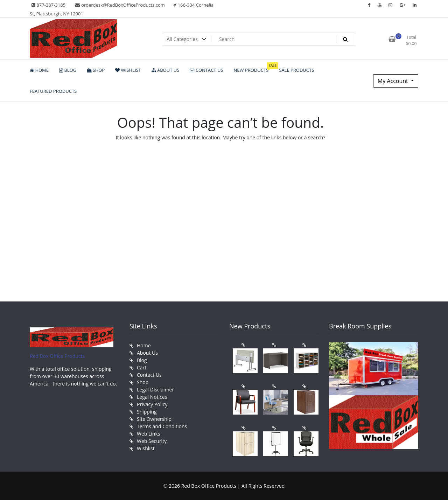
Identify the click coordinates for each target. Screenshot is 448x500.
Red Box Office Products (57, 356)
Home (144, 345)
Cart (142, 367)
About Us (147, 353)
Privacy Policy (152, 404)
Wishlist (146, 448)
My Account (394, 81)
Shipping (147, 412)
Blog (142, 360)
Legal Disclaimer (155, 390)
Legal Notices (152, 397)
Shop (143, 382)
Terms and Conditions (162, 426)
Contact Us (149, 375)
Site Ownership (154, 419)
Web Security (152, 441)
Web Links (148, 434)
